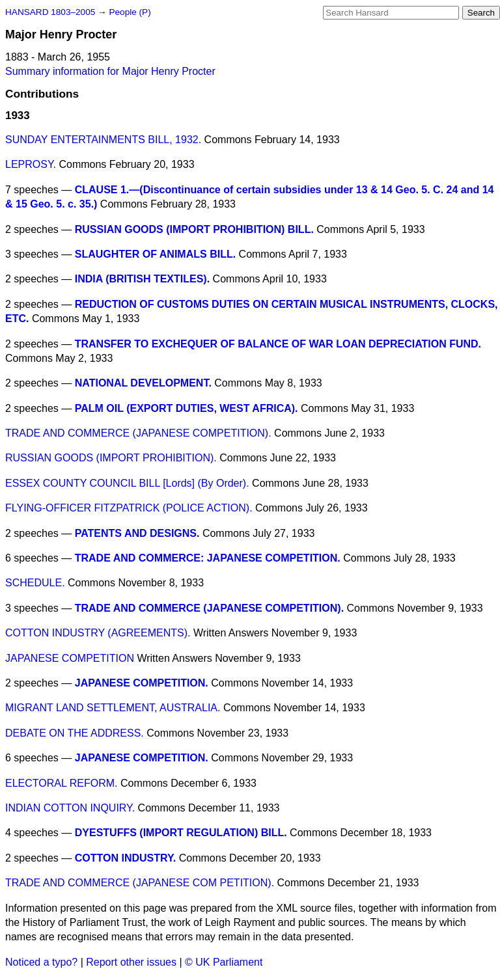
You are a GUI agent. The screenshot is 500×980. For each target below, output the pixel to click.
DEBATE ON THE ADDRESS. (75, 733)
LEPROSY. (31, 164)
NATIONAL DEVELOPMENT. (143, 383)
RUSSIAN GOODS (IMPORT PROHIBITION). (111, 458)
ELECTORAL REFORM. (61, 783)
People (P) (130, 12)
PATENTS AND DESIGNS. (137, 533)
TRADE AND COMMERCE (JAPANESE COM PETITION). (140, 883)
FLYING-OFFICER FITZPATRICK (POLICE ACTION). (129, 508)
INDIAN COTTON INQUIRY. (70, 808)
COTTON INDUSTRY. (126, 858)
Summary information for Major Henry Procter (110, 71)
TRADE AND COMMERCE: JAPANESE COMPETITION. (208, 558)
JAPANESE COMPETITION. (142, 683)
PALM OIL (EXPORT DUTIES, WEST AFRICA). (187, 408)
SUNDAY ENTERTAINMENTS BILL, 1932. (103, 140)
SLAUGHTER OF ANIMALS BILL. (155, 254)
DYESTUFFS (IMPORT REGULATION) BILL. (181, 833)
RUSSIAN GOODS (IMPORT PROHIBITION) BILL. (194, 229)
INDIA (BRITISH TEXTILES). (142, 279)
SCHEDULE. (35, 583)
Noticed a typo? (41, 962)
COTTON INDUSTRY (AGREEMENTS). (98, 633)
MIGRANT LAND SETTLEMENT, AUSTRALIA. (113, 708)
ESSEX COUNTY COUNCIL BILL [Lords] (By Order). (127, 483)
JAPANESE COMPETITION (70, 658)
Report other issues (131, 962)
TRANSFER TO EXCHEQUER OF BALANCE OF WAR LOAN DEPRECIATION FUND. (278, 344)
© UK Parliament (224, 962)
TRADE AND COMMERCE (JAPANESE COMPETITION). (138, 433)
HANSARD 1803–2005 (50, 12)
